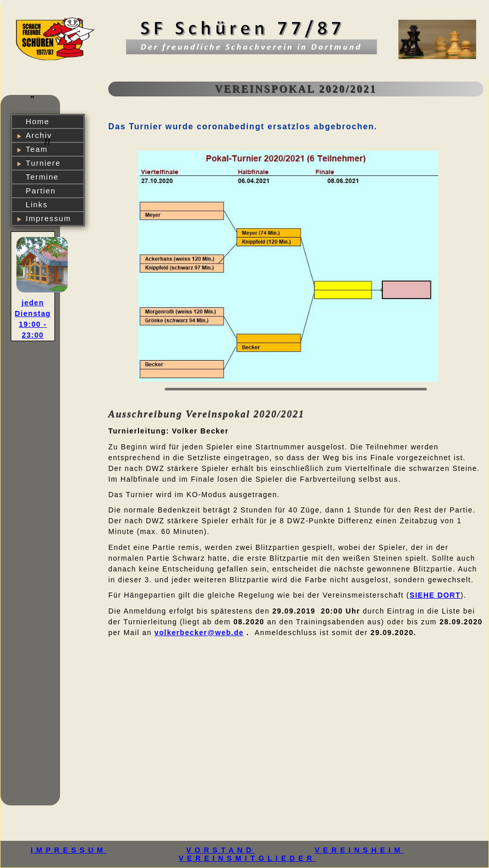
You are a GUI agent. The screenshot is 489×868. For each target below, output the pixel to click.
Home (37, 121)
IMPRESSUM (69, 850)
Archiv (39, 135)
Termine (42, 177)
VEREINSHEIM (359, 850)
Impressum (48, 218)
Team (37, 149)
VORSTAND (221, 850)
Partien (41, 191)
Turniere (43, 163)
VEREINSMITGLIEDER (247, 858)
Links (37, 204)
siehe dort (435, 595)
